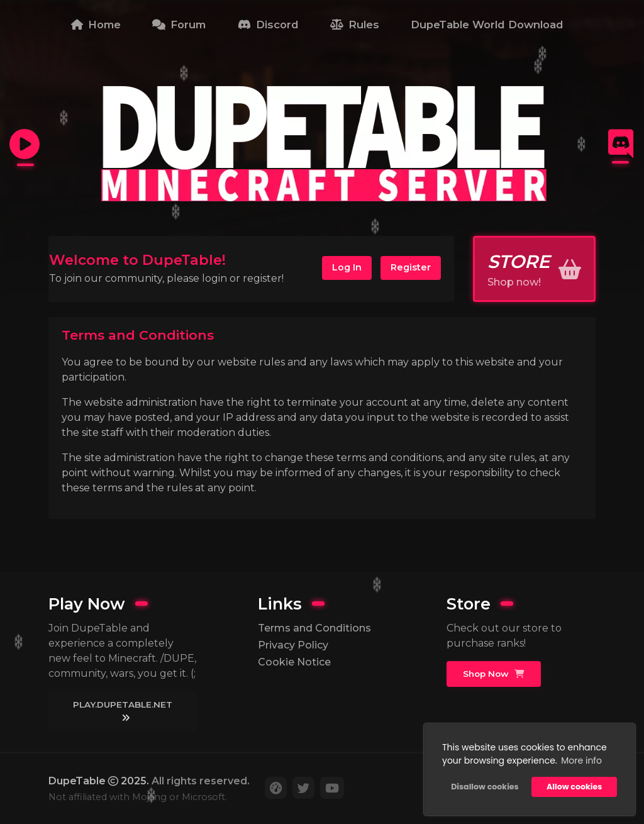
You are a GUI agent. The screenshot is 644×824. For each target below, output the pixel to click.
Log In (347, 267)
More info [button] (581, 760)
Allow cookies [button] (574, 787)
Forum (179, 25)
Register (411, 267)
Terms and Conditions (314, 628)
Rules (355, 25)
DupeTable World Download (487, 25)
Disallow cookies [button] (485, 787)
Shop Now (493, 674)
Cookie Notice (294, 662)
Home (96, 25)
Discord (268, 25)
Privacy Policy (293, 645)
